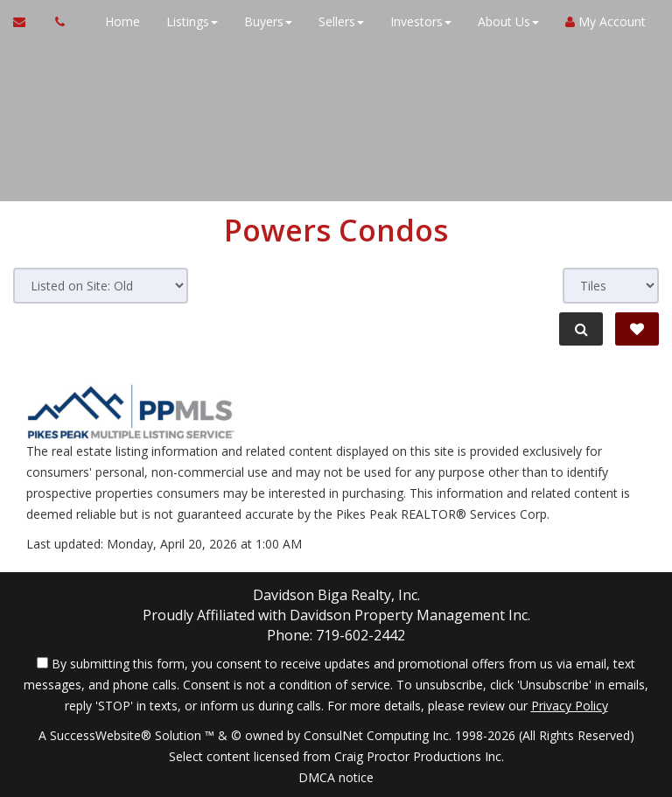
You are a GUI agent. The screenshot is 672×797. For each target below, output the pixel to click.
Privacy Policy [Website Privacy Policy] (570, 706)
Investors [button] (421, 21)
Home (122, 21)
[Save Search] (637, 329)
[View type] (611, 286)
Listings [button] (192, 21)
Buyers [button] (268, 21)
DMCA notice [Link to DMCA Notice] (336, 777)
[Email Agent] (28, 22)
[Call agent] (55, 22)
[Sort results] (101, 286)
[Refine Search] (581, 329)
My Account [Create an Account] (605, 21)
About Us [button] (508, 21)
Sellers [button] (341, 21)
